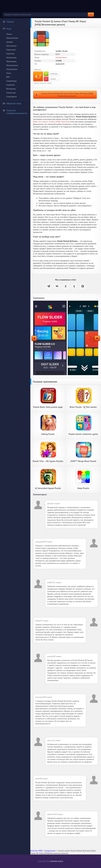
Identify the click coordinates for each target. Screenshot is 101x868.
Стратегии (10, 85)
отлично (51, 74)
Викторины (11, 89)
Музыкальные (12, 65)
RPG (8, 77)
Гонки (9, 73)
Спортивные (11, 97)
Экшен (9, 34)
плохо (50, 79)
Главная (8, 22)
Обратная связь (12, 103)
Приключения (12, 38)
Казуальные (11, 57)
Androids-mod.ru (57, 861)
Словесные (11, 93)
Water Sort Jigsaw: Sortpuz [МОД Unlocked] (51, 122)
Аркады (10, 42)
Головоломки (12, 69)
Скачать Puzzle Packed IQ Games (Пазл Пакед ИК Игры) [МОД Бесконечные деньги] (67, 95)
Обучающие (11, 61)
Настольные (11, 46)
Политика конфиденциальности (15, 112)
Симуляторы (11, 81)
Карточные (11, 50)
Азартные (10, 54)
